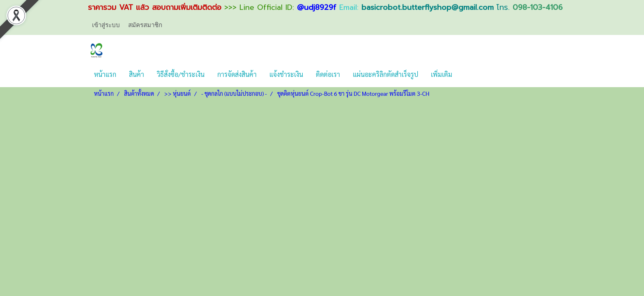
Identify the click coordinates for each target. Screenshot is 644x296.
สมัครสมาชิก (145, 25)
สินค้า (137, 74)
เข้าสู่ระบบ (106, 25)
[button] (466, 74)
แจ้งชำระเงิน (286, 74)
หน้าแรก (105, 74)
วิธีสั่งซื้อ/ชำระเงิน (181, 74)
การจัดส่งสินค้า (237, 74)
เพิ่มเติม (442, 74)
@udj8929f (317, 7)
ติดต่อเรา (328, 74)
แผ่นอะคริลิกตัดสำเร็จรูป (385, 74)
